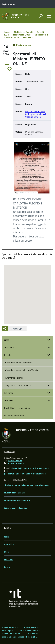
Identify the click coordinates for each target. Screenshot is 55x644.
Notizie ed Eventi (23, 32)
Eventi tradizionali (14, 378)
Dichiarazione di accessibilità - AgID (20, 637)
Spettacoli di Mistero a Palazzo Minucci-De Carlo (27, 256)
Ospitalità (29, 347)
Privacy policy (31, 628)
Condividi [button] (16, 329)
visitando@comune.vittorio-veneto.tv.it (30, 468)
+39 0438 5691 (15, 461)
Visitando (29, 393)
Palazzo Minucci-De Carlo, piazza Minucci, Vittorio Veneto (36, 114)
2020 (6, 35)
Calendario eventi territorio (19, 363)
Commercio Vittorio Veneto (17, 500)
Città (29, 340)
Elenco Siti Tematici (12, 634)
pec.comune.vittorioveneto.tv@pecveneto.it (25, 474)
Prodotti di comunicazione (17, 408)
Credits (33, 634)
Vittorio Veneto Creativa (16, 508)
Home (7, 32)
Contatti (29, 400)
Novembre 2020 (22, 35)
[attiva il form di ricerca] (41, 16)
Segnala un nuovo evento (29, 385)
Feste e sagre (24, 45)
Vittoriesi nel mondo (14, 416)
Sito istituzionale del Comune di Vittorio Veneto (27, 485)
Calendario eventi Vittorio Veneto (22, 370)
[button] (49, 340)
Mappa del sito (10, 628)
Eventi (40, 32)
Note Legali (8, 631)
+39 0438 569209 (16, 463)
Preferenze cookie (30, 631)
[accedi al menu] (49, 16)
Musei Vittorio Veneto (14, 493)
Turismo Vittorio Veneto (20, 16)
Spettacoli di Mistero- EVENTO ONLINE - (26, 36)
